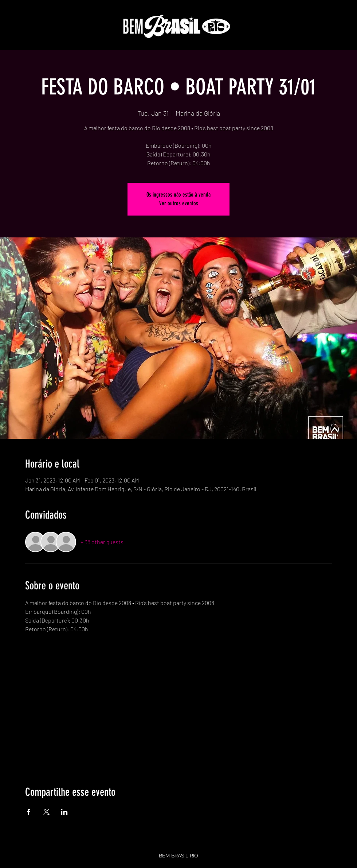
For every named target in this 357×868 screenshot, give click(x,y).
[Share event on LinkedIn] (64, 812)
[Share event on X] (46, 812)
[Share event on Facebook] (29, 812)
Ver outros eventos (179, 203)
